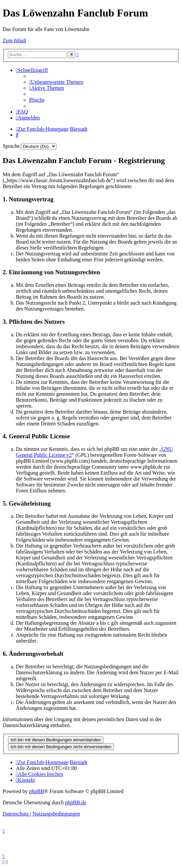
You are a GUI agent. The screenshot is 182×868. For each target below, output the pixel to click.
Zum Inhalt (15, 40)
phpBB (36, 791)
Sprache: (12, 146)
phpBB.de (76, 802)
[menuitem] (56, 82)
